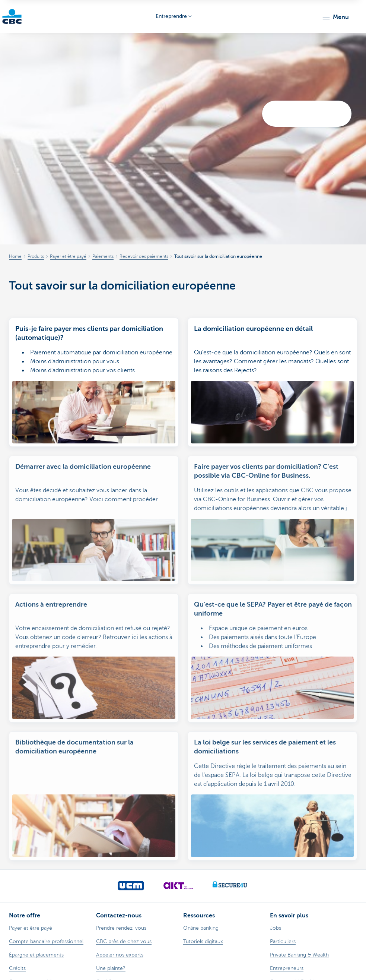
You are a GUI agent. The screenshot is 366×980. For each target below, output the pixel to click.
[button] (335, 17)
